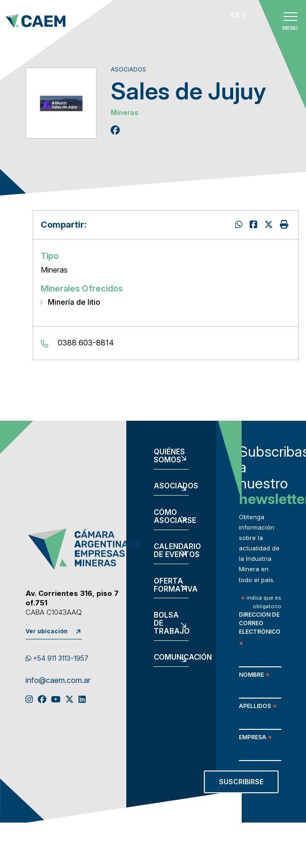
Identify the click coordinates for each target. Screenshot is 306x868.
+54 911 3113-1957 (57, 658)
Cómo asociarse (171, 517)
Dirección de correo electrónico (260, 630)
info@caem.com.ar (58, 681)
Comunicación (171, 658)
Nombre (254, 676)
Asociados (171, 486)
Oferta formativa (171, 585)
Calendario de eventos (171, 551)
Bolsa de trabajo (171, 624)
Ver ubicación (47, 631)
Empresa (255, 738)
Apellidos (258, 707)
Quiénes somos (169, 456)
